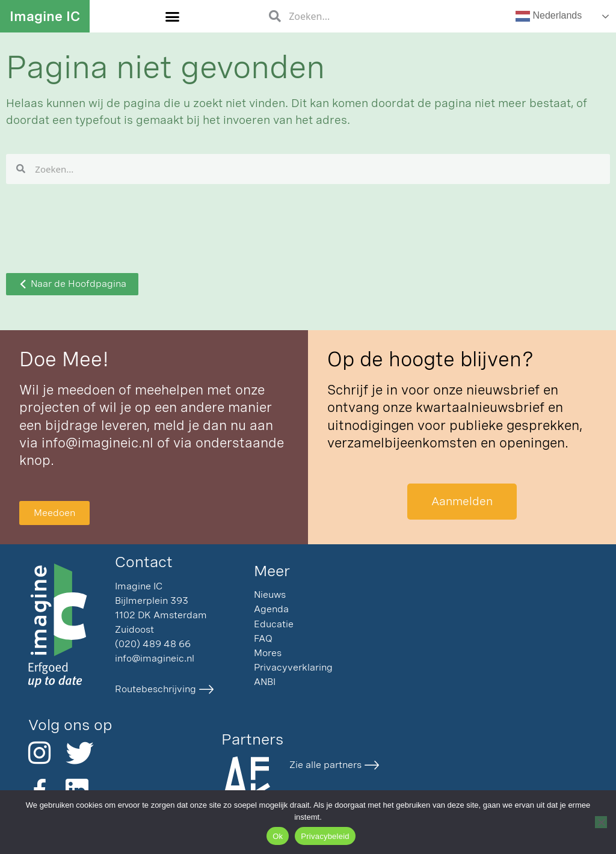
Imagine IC (45, 16)
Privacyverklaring (293, 667)
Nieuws (270, 594)
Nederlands (549, 16)
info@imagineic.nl (97, 443)
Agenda (271, 609)
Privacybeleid (325, 836)
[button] (173, 16)
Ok (278, 836)
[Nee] (601, 822)
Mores (268, 653)
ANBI (265, 682)
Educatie (274, 624)
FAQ (263, 638)
